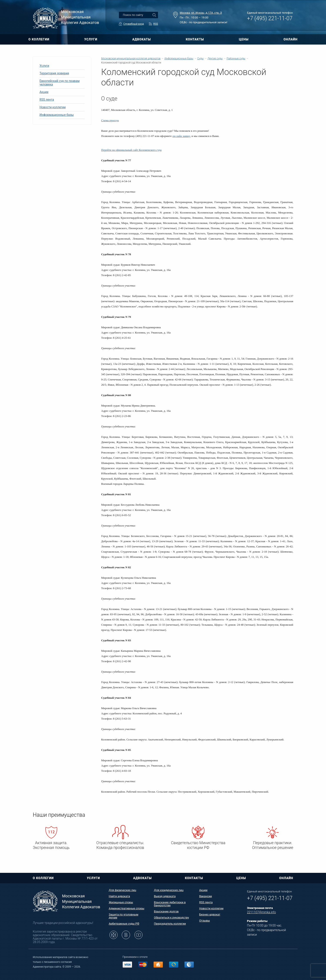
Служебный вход (134, 24)
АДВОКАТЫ (142, 39)
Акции (44, 92)
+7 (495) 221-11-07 (270, 18)
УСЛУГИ (91, 39)
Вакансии (206, 896)
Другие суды (215, 58)
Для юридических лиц (169, 890)
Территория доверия (54, 73)
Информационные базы (57, 115)
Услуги (44, 66)
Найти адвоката (119, 896)
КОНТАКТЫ (195, 39)
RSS (156, 24)
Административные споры (127, 908)
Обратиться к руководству (171, 917)
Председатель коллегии (170, 924)
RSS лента (47, 100)
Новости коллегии (53, 107)
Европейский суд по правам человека (60, 83)
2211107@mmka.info (261, 912)
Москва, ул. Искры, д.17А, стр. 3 (201, 13)
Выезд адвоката (165, 896)
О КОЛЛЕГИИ (39, 39)
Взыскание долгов (166, 911)
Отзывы (205, 921)
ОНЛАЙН (291, 39)
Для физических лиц (123, 890)
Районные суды (236, 58)
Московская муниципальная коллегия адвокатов (131, 58)
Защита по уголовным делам (123, 916)
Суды (200, 58)
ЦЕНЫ (244, 39)
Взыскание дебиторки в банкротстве (170, 904)
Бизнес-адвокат (210, 914)
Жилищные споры (121, 902)
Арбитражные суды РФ (124, 924)
